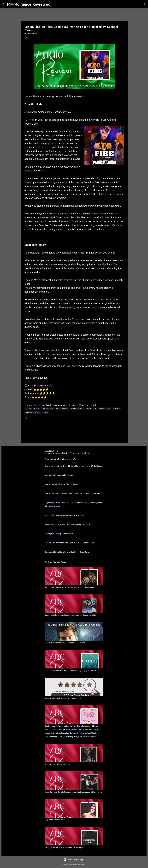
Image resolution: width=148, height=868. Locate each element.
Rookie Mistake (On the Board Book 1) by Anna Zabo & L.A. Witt (70, 615)
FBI (95, 409)
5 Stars (28, 409)
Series (46, 412)
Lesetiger (117, 409)
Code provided (47, 409)
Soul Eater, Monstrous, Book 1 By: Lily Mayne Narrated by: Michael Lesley (74, 466)
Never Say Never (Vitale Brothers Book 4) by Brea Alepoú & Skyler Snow (73, 792)
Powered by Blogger (74, 860)
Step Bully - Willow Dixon (55, 820)
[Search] (145, 4)
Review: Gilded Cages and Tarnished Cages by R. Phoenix (67, 524)
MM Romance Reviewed (29, 4)
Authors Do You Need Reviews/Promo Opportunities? (67, 453)
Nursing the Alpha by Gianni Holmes (59, 534)
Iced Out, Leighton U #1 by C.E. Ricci (59, 475)
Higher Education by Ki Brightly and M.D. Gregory (64, 515)
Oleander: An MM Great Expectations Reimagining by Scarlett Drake (72, 671)
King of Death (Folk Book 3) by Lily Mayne (61, 484)
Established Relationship (81, 409)
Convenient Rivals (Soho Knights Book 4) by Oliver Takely (68, 552)
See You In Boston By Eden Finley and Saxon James (65, 643)
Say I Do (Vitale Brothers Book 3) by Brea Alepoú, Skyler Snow (69, 543)
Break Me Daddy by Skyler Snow (58, 764)
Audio (36, 409)
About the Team (51, 451)
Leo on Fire (109, 253)
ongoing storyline (33, 412)
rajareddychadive (80, 865)
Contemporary (62, 409)
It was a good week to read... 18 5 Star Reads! (63, 698)
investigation (105, 409)
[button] (26, 38)
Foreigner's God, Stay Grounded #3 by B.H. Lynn (64, 847)
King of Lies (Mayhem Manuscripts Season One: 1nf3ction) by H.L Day (72, 493)
